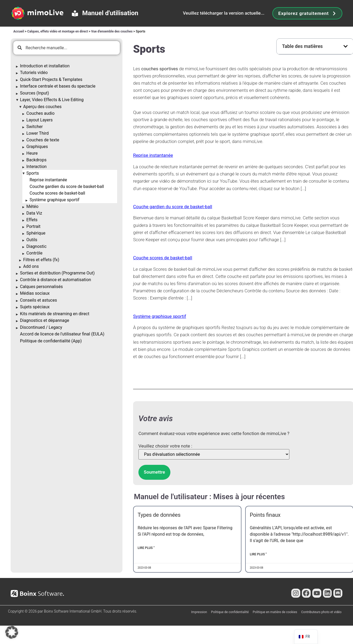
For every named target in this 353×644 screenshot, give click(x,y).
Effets (32, 220)
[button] (346, 46)
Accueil (19, 31)
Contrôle (34, 253)
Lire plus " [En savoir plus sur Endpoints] (258, 554)
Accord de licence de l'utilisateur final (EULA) (62, 334)
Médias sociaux (35, 293)
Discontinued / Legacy (41, 327)
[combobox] (67, 48)
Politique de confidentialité (230, 612)
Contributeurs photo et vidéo (321, 612)
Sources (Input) (34, 93)
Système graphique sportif (54, 200)
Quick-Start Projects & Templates (51, 79)
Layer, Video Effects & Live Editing (52, 100)
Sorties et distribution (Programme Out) (57, 273)
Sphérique (36, 233)
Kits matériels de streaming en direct (55, 314)
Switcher (35, 127)
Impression (199, 612)
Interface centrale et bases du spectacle (58, 86)
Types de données (159, 515)
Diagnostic (36, 246)
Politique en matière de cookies (275, 612)
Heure (32, 153)
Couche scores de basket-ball (57, 193)
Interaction (36, 167)
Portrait (33, 226)
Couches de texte (43, 140)
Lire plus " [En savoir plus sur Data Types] (146, 548)
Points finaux (265, 515)
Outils (32, 240)
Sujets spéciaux (35, 307)
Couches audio (40, 113)
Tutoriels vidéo (34, 73)
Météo (32, 206)
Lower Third (38, 133)
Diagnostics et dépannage (45, 320)
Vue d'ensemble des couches (112, 31)
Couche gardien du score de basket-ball (67, 186)
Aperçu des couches (42, 107)
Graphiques (37, 147)
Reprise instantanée (48, 180)
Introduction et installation (45, 66)
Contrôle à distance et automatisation (56, 280)
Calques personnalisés (41, 287)
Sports (33, 173)
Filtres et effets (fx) (41, 260)
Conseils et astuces (38, 300)
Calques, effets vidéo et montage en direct (58, 31)
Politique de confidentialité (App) (51, 341)
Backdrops (36, 160)
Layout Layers (40, 120)
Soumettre (154, 472)
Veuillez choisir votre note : (165, 446)
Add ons (31, 266)
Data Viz (34, 213)
